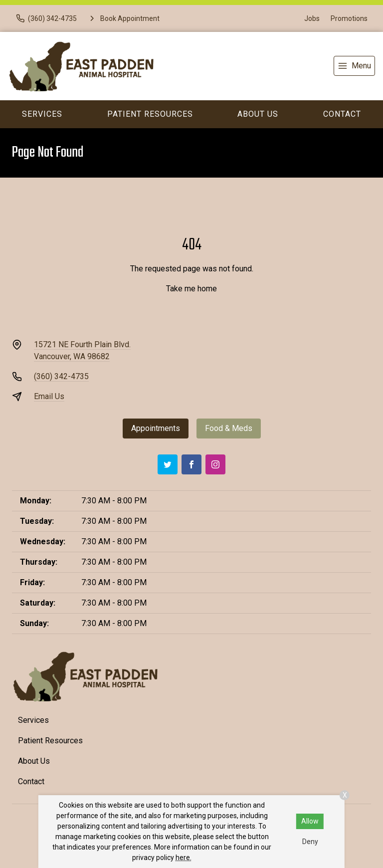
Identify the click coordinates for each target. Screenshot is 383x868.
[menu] (354, 66)
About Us (258, 114)
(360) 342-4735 (61, 376)
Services (42, 114)
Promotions (349, 18)
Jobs (312, 18)
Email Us (49, 396)
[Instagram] (215, 464)
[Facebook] (191, 464)
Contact (342, 114)
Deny (310, 842)
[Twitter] (168, 464)
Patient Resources (150, 114)
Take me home (191, 289)
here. (184, 858)
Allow (310, 821)
